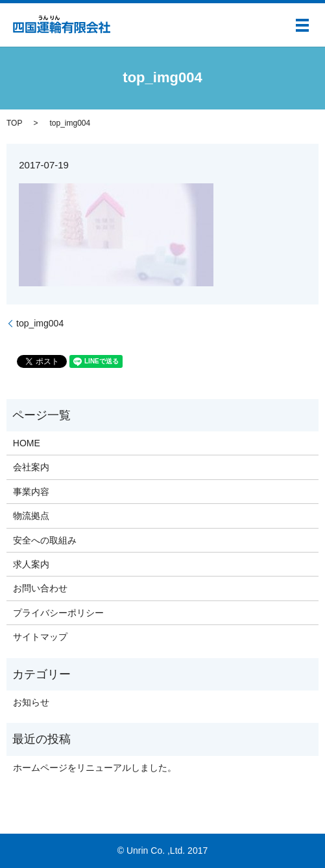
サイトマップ (40, 637)
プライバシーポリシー (58, 613)
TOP (14, 123)
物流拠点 (31, 516)
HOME (27, 443)
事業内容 (31, 492)
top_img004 (40, 323)
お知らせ (31, 702)
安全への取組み (45, 540)
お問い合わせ (40, 588)
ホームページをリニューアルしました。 (95, 768)
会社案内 (31, 467)
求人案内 (31, 564)
